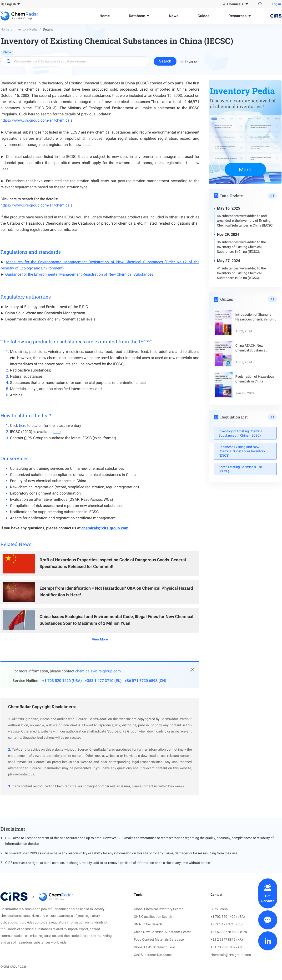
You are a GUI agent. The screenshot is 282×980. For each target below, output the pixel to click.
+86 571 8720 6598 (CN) (145, 681)
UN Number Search (148, 924)
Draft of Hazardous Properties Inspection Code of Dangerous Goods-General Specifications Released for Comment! (113, 563)
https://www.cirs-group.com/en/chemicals (36, 120)
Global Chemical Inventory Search (159, 909)
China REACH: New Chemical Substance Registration (250, 348)
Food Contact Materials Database (159, 939)
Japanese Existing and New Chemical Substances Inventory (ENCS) (242, 451)
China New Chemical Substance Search (163, 932)
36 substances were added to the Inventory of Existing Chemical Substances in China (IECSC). (241, 247)
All (272, 196)
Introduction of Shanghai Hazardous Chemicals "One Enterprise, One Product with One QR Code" (255, 317)
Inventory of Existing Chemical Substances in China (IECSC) (241, 433)
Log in (276, 4)
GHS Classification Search (153, 917)
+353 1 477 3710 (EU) (103, 681)
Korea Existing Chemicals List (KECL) (240, 469)
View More (100, 639)
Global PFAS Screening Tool (154, 947)
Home (5, 29)
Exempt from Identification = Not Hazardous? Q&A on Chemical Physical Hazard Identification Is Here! (116, 591)
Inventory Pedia (26, 29)
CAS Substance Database (153, 955)
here (23, 426)
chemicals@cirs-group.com (105, 528)
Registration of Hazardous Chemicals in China (255, 379)
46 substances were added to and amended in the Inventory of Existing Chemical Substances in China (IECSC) (245, 221)
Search (165, 61)
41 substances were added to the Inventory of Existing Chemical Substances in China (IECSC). (241, 273)
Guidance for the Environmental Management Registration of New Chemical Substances (79, 274)
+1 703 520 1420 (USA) (62, 681)
